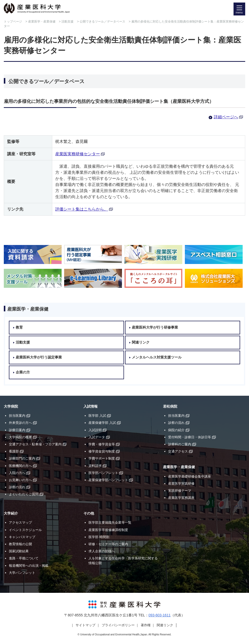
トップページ (13, 22)
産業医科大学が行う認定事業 (39, 357)
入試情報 (91, 406)
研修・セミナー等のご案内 (108, 544)
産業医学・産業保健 (42, 22)
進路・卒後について (24, 558)
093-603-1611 (160, 615)
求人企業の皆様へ (102, 551)
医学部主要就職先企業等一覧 (110, 523)
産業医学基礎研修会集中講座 (190, 476)
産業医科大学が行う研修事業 (155, 327)
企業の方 (23, 372)
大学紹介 (11, 513)
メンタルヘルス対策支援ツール (157, 357)
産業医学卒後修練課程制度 (108, 530)
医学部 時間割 (99, 537)
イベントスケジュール (25, 530)
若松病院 (170, 406)
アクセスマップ (20, 523)
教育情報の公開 (20, 544)
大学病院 (11, 406)
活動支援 (67, 22)
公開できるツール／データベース (102, 22)
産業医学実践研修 (181, 484)
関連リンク (141, 342)
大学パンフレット (22, 573)
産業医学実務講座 (181, 498)
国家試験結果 (19, 551)
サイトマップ (85, 625)
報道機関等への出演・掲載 (29, 566)
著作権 (146, 625)
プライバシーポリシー (118, 625)
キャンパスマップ (22, 537)
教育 (19, 327)
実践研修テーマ (180, 491)
